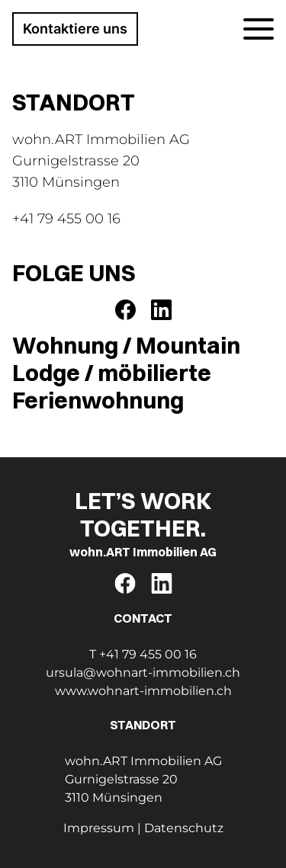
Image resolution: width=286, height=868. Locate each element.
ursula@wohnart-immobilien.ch (143, 673)
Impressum (99, 828)
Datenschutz (184, 828)
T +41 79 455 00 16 (143, 654)
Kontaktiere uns (75, 29)
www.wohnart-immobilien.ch (143, 691)
